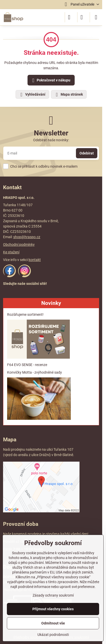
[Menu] (96, 17)
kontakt (35, 260)
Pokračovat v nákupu (50, 81)
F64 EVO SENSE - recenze (27, 365)
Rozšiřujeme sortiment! (25, 315)
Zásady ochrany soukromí (53, 595)
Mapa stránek (69, 95)
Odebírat (87, 153)
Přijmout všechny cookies (53, 609)
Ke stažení (11, 252)
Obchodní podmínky (19, 245)
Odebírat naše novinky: (51, 140)
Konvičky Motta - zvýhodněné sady (35, 372)
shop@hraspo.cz (27, 237)
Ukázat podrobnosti (53, 635)
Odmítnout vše (53, 623)
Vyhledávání (32, 95)
